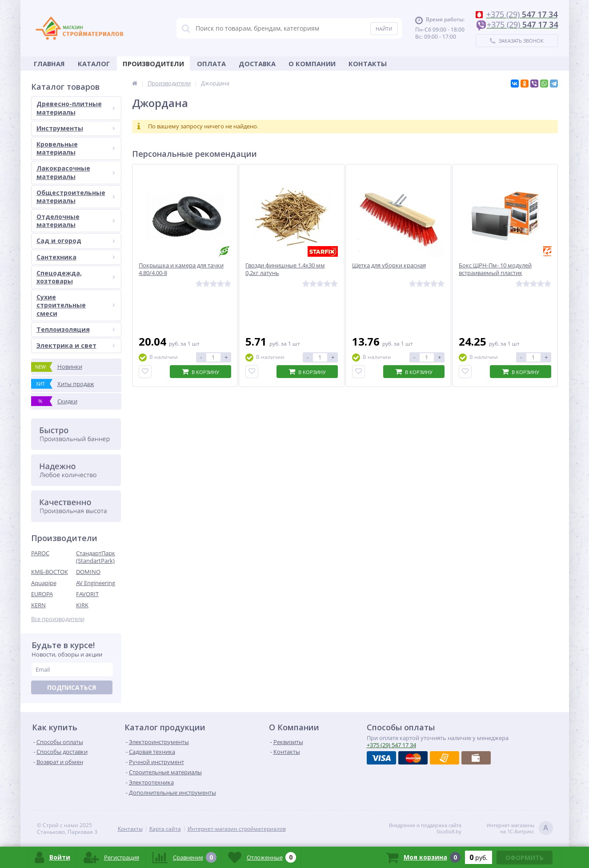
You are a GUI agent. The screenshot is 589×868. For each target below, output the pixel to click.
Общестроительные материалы (76, 197)
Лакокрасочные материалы (76, 172)
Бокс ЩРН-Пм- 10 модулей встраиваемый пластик (495, 269)
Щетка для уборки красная (389, 265)
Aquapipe (44, 583)
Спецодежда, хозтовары (76, 277)
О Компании (312, 64)
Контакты (368, 64)
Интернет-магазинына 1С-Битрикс (520, 829)
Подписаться (72, 687)
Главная (49, 64)
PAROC (40, 553)
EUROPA (42, 594)
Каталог (94, 64)
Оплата (211, 64)
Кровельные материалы (76, 148)
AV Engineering (96, 583)
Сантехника (76, 257)
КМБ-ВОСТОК (50, 572)
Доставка (257, 64)
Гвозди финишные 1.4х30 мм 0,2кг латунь (285, 269)
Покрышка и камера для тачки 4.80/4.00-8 (181, 269)
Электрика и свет (76, 345)
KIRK (82, 605)
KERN (38, 605)
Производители (153, 64)
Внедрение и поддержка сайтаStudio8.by (425, 828)
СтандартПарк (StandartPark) (96, 557)
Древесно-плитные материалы (76, 108)
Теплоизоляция (76, 329)
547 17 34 (391, 745)
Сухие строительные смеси (76, 305)
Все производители (58, 619)
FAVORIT (87, 594)
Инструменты (76, 128)
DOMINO (88, 572)
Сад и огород (76, 241)
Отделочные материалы (76, 221)
